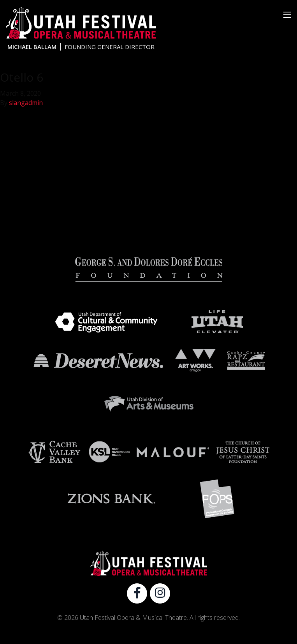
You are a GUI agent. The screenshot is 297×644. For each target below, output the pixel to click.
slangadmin (26, 103)
